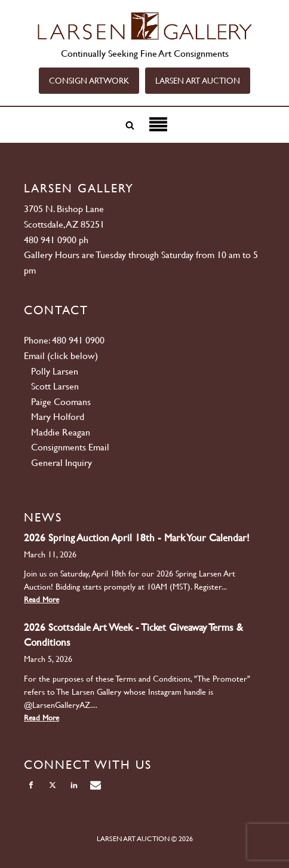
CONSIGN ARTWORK (89, 81)
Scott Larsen (55, 386)
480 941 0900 (50, 240)
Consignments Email (70, 447)
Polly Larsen (55, 371)
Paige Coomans (61, 402)
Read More (41, 599)
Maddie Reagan (61, 432)
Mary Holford (58, 417)
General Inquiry (62, 463)
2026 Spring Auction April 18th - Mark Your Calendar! (137, 538)
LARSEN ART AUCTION (198, 81)
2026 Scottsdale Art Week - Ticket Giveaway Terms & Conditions (133, 635)
